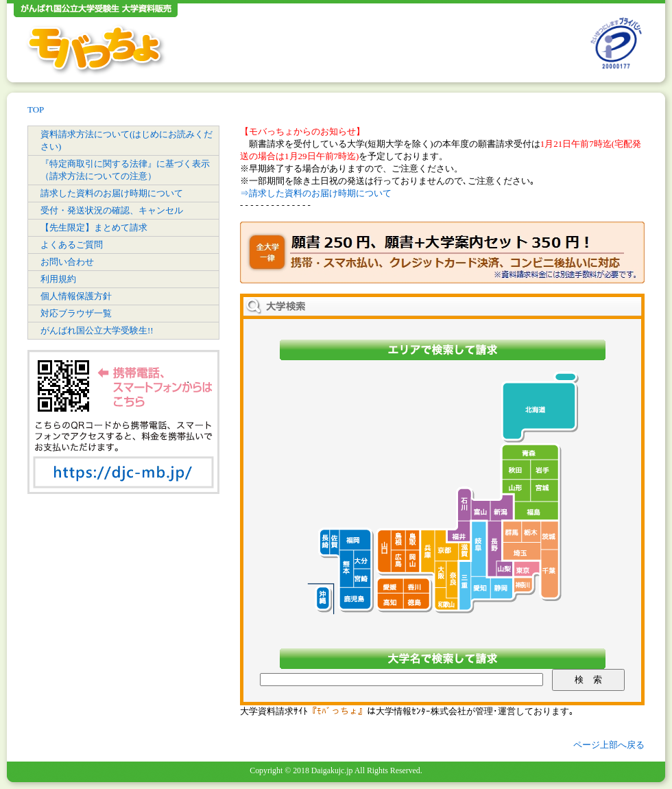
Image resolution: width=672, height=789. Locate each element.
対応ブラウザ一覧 (76, 313)
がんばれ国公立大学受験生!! (97, 330)
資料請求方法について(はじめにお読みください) (127, 140)
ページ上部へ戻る (609, 745)
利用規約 (58, 279)
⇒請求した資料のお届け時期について (316, 193)
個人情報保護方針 (76, 296)
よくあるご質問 (72, 245)
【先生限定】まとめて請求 (94, 227)
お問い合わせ (67, 262)
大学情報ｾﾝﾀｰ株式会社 (421, 711)
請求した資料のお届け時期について (112, 193)
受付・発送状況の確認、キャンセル (112, 210)
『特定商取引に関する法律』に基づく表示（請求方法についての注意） (125, 170)
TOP (36, 109)
